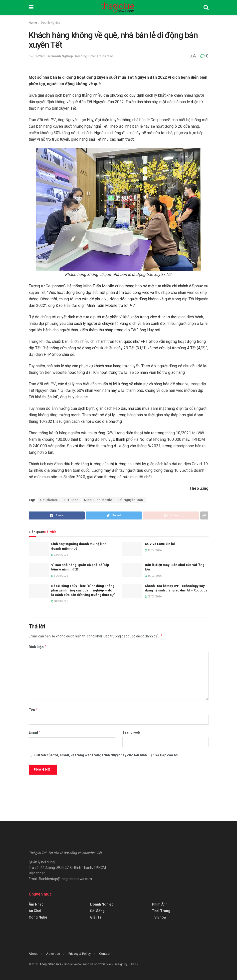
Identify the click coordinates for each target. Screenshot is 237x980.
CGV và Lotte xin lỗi (160, 544)
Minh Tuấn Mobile (98, 500)
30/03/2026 (60, 576)
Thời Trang (161, 911)
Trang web (131, 732)
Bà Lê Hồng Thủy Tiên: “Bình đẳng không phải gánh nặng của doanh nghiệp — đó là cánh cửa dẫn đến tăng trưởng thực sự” (83, 590)
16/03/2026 (153, 576)
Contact (105, 954)
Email (35, 732)
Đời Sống (97, 911)
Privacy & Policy (80, 954)
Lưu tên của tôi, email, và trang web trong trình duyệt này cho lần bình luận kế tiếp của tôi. (107, 755)
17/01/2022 (37, 56)
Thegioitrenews (51, 964)
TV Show (159, 917)
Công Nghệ (38, 917)
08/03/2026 (60, 601)
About (33, 954)
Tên (33, 710)
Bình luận (38, 647)
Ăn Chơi (35, 911)
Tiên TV (133, 964)
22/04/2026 (60, 555)
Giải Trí (96, 917)
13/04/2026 (153, 550)
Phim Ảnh (160, 904)
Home (33, 23)
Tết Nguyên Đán (130, 500)
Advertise (53, 954)
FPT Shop (71, 500)
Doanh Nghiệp (50, 23)
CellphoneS (49, 500)
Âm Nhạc (36, 904)
